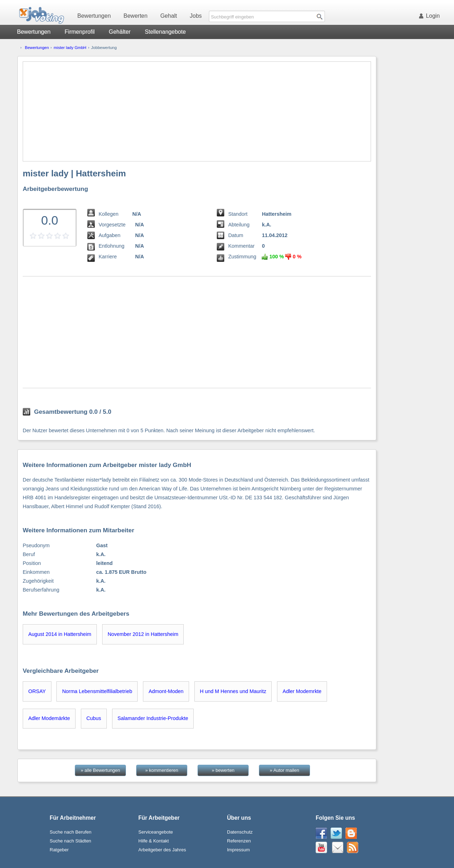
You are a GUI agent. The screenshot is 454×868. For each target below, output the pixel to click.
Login (431, 16)
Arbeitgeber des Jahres (162, 850)
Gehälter (120, 32)
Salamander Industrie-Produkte (153, 718)
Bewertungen (94, 16)
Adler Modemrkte (302, 691)
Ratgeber (59, 850)
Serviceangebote (156, 832)
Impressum (238, 850)
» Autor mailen (285, 770)
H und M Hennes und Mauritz (233, 691)
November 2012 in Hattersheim (143, 634)
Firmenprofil (79, 32)
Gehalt (169, 16)
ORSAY (37, 691)
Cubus (94, 718)
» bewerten (223, 770)
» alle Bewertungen (101, 770)
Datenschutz (240, 832)
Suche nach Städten (70, 841)
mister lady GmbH (70, 48)
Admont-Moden (166, 691)
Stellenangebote (165, 32)
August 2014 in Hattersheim (60, 634)
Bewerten (135, 16)
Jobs (196, 16)
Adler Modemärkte (49, 718)
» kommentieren (162, 770)
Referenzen (239, 841)
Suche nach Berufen (71, 832)
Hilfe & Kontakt (154, 841)
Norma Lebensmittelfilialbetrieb (97, 691)
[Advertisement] (197, 111)
